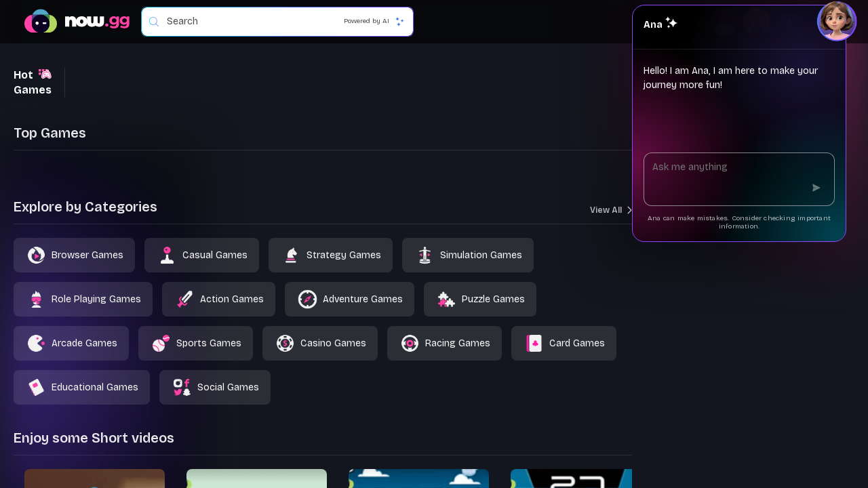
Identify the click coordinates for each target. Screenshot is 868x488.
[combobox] (283, 22)
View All (611, 210)
